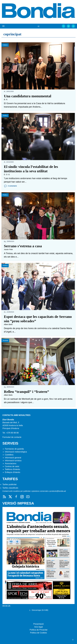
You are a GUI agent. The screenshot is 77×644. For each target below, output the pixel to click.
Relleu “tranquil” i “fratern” (26, 392)
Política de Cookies (39, 633)
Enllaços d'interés (13, 472)
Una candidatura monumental (28, 96)
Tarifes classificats (10, 488)
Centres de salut (12, 466)
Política (5, 116)
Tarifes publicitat (9, 484)
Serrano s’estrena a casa (23, 246)
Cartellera (9, 455)
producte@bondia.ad (58, 491)
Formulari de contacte (12, 437)
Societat (5, 341)
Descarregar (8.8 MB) (39, 610)
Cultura (5, 45)
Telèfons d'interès (12, 469)
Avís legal (38, 627)
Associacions (11, 463)
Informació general (13, 458)
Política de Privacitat (39, 630)
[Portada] (38, 26)
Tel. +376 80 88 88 (11, 433)
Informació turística (13, 461)
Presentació (39, 624)
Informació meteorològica (16, 452)
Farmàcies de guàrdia (14, 449)
